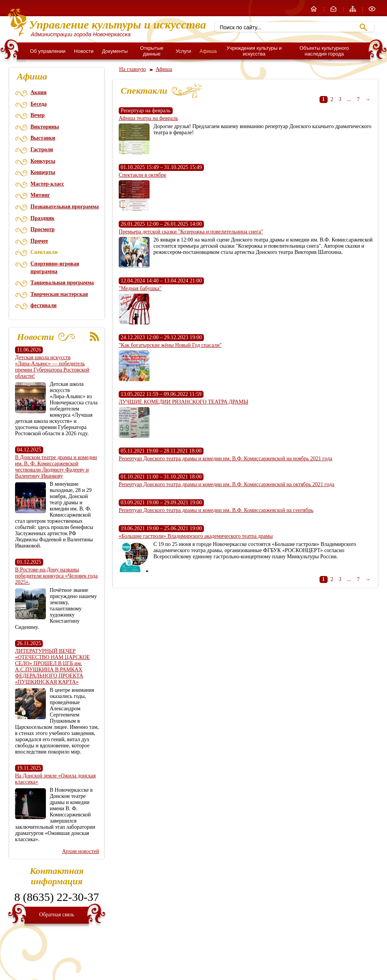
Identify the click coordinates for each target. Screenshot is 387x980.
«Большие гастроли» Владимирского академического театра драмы (196, 536)
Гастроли (42, 150)
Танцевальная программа (62, 283)
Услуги (183, 51)
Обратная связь (57, 915)
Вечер (38, 115)
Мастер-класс (47, 184)
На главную (133, 69)
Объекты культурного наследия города (324, 51)
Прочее (39, 241)
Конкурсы (43, 161)
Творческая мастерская (59, 294)
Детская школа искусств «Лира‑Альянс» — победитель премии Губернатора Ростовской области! (52, 367)
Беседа (39, 104)
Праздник (42, 218)
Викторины (45, 127)
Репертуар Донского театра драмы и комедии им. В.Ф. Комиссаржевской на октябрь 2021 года (226, 484)
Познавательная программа (65, 207)
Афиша (208, 51)
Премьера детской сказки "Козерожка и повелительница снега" (191, 232)
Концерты (43, 172)
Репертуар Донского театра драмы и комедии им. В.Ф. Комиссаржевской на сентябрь (216, 510)
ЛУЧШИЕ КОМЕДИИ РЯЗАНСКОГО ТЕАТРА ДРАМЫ (183, 402)
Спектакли (44, 252)
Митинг (40, 195)
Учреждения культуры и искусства (254, 51)
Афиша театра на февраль (148, 118)
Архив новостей (81, 851)
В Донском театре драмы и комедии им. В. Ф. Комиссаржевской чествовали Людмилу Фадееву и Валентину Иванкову (56, 467)
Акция (39, 92)
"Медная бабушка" (140, 288)
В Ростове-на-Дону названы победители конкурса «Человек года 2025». (56, 576)
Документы (115, 51)
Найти (363, 27)
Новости (84, 51)
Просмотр (43, 229)
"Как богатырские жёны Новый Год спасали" (170, 345)
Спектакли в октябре (142, 175)
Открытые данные (152, 51)
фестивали (44, 305)
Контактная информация (57, 876)
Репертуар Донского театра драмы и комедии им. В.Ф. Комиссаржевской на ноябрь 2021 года (225, 459)
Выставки (43, 138)
